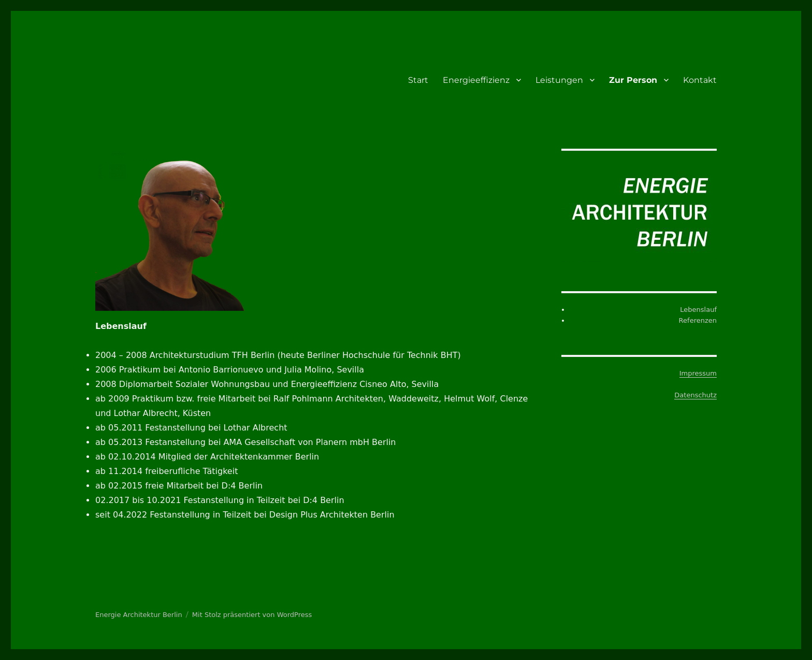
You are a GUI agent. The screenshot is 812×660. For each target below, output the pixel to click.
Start (418, 80)
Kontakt (700, 80)
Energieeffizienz (476, 80)
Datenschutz (695, 395)
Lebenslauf (698, 310)
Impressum (698, 373)
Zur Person (633, 80)
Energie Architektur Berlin (139, 615)
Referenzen (698, 320)
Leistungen (559, 80)
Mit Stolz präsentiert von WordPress (252, 615)
